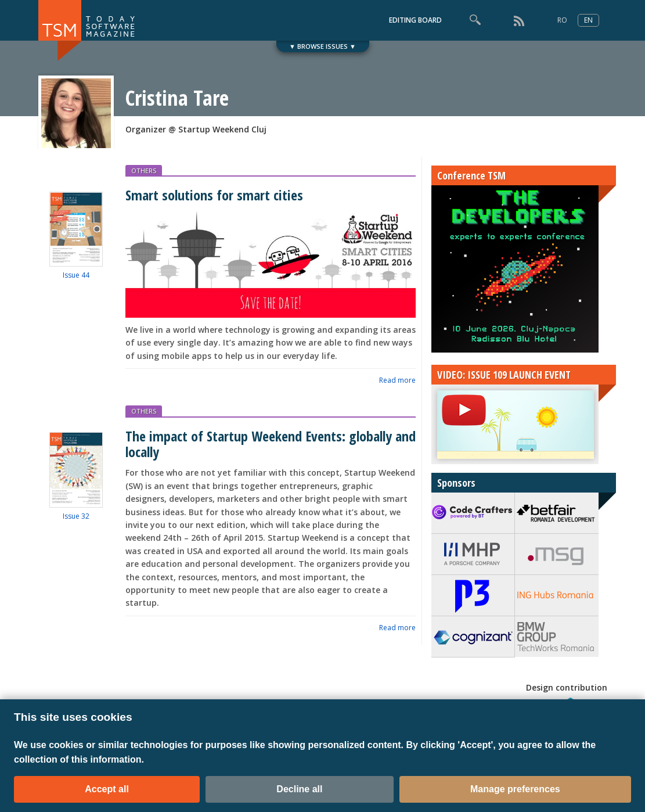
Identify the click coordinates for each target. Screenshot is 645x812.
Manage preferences (515, 789)
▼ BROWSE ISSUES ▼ (322, 46)
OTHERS (144, 170)
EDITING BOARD (415, 20)
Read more (397, 380)
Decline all (299, 789)
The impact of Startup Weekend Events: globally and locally (271, 444)
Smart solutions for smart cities (214, 195)
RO (562, 20)
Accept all (107, 789)
